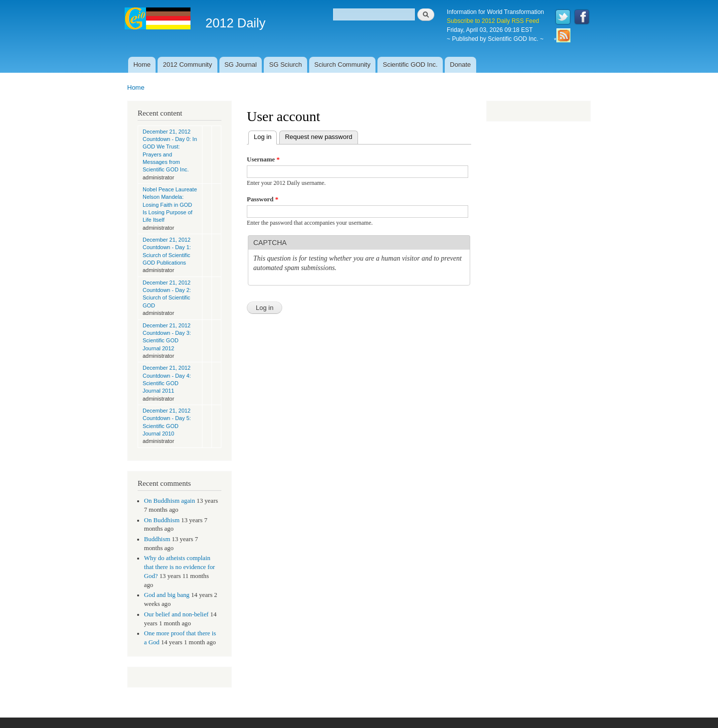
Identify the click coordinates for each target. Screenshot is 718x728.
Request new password (318, 137)
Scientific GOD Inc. (410, 65)
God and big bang (167, 595)
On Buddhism (162, 520)
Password (263, 199)
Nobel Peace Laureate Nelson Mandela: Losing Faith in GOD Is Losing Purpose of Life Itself (170, 205)
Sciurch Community (342, 65)
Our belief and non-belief (177, 614)
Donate (460, 65)
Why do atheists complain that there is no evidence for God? (179, 567)
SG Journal (241, 65)
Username (263, 159)
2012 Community (187, 65)
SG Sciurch (286, 65)
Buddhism (157, 539)
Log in (265, 136)
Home (142, 65)
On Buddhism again (170, 501)
